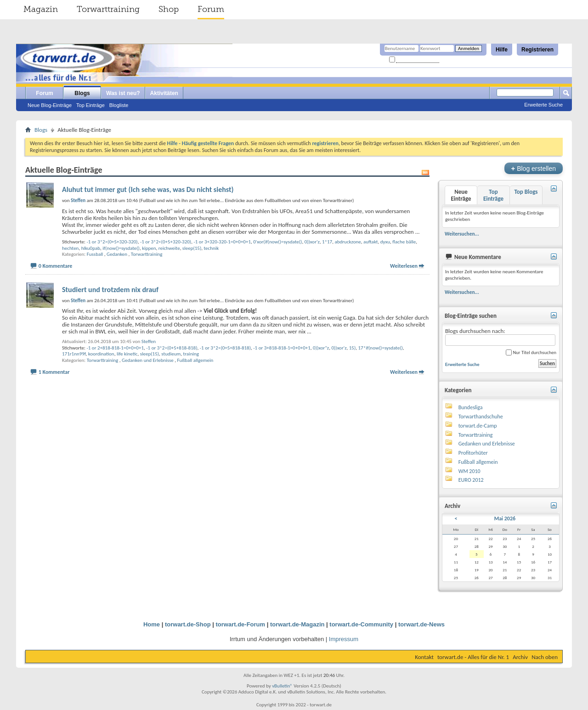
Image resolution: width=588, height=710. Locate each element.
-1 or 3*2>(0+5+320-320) (112, 242)
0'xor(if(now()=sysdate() (277, 242)
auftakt (371, 242)
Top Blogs (526, 192)
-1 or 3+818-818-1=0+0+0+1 (282, 348)
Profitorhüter (473, 453)
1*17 (327, 242)
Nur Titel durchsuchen (531, 352)
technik (211, 248)
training (191, 354)
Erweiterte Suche (543, 105)
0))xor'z (312, 242)
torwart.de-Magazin (297, 624)
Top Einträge (90, 105)
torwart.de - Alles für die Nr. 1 (473, 657)
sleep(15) (192, 248)
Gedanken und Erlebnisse (148, 360)
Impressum (344, 639)
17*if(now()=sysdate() (381, 348)
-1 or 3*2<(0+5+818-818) (225, 348)
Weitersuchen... (462, 234)
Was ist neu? (123, 93)
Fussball (95, 254)
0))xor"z (321, 348)
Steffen (149, 341)
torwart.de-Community (361, 624)
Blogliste (119, 105)
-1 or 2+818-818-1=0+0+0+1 (115, 348)
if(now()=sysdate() (121, 248)
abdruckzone (348, 242)
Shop (169, 9)
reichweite (169, 248)
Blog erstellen (534, 168)
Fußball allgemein (195, 360)
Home (152, 624)
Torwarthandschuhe (481, 417)
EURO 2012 (471, 480)
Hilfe (502, 50)
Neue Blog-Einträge (50, 105)
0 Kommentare (56, 266)
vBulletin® (282, 686)
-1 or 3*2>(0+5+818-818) (172, 348)
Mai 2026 (505, 518)
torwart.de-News (421, 624)
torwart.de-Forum (241, 624)
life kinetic (127, 354)
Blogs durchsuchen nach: (500, 337)
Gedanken (117, 254)
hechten (70, 248)
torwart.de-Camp (478, 426)
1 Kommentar (54, 372)
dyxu (385, 242)
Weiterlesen (404, 266)
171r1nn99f (74, 354)
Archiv (520, 657)
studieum (171, 354)
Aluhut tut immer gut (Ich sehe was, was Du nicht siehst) (148, 189)
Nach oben (545, 657)
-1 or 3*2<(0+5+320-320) (166, 242)
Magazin (41, 9)
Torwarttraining (108, 9)
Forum (211, 9)
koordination (101, 354)
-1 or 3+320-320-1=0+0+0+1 (222, 242)
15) (353, 348)
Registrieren (537, 50)
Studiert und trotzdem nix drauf (110, 290)
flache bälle (404, 242)
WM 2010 (469, 471)
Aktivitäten (164, 93)
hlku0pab (91, 248)
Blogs (82, 93)
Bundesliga (471, 407)
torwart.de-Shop (188, 624)
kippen (149, 248)
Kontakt (424, 657)
